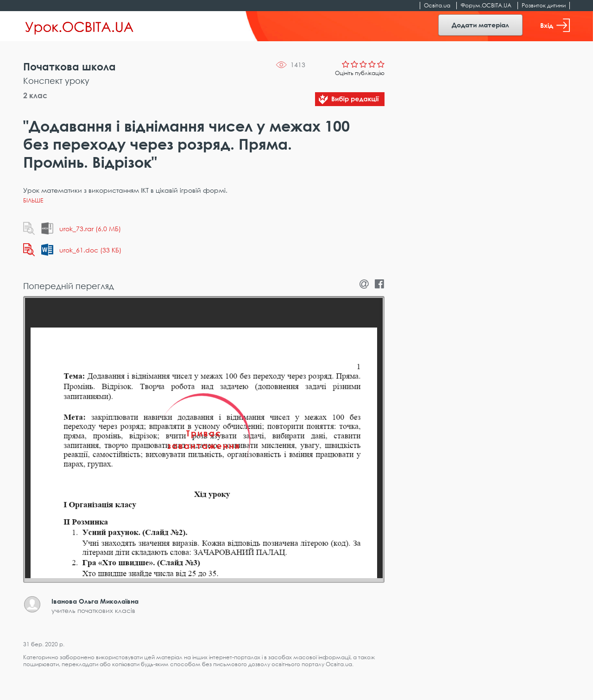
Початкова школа (69, 66)
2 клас (35, 95)
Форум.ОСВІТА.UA (486, 5)
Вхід (555, 25)
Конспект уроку (56, 81)
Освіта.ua (437, 5)
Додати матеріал (480, 25)
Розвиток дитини (544, 5)
